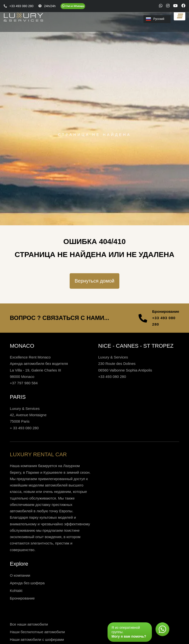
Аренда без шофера (27, 583)
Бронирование (22, 598)
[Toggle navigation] (180, 16)
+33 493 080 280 (164, 321)
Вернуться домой (94, 281)
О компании (20, 575)
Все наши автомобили (29, 624)
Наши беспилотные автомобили (37, 632)
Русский (155, 19)
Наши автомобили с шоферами (37, 639)
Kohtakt (16, 591)
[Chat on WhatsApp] (73, 6)
